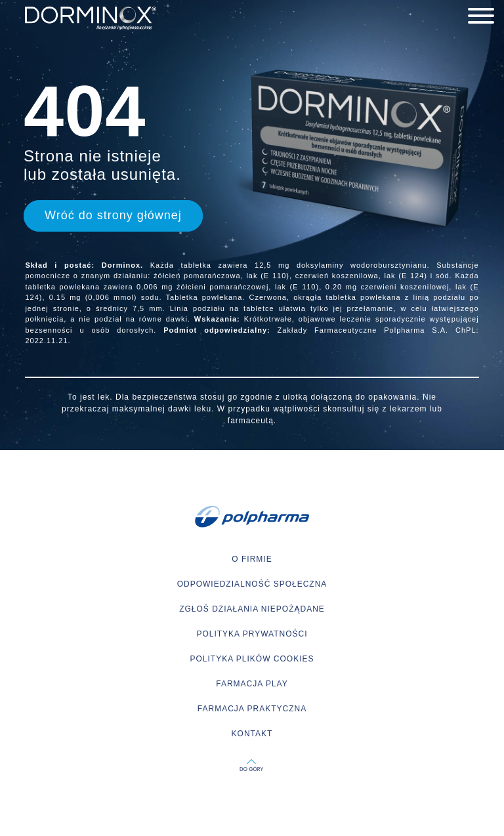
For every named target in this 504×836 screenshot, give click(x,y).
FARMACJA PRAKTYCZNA (252, 709)
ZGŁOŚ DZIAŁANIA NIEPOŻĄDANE (252, 609)
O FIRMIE (252, 559)
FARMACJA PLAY (252, 684)
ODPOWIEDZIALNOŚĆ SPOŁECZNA (252, 584)
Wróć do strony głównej (113, 215)
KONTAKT (252, 734)
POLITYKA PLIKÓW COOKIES (252, 659)
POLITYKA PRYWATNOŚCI (252, 634)
